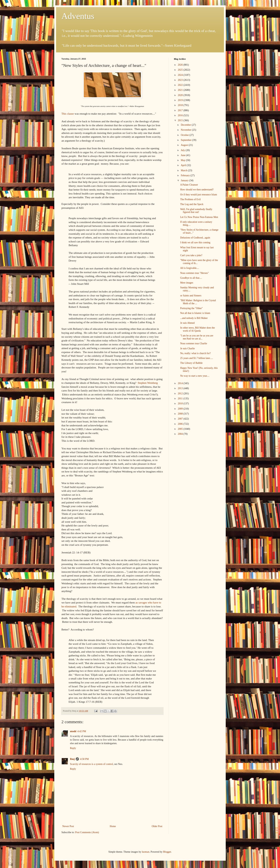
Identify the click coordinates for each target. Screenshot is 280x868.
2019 (181, 100)
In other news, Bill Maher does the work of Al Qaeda (197, 329)
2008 (181, 414)
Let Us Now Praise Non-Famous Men (199, 217)
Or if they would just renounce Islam (199, 195)
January (185, 180)
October (185, 135)
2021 (181, 90)
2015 (181, 120)
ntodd (73, 731)
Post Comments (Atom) (87, 832)
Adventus (78, 16)
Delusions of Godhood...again (195, 238)
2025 (181, 70)
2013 (181, 388)
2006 (181, 424)
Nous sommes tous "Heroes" (194, 273)
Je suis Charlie (187, 348)
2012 (181, 394)
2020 (181, 95)
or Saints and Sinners (191, 296)
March (184, 170)
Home (113, 826)
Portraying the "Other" (192, 308)
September (186, 140)
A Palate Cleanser (189, 185)
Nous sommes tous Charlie (194, 343)
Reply (73, 748)
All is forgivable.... (190, 268)
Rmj (72, 759)
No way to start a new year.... (195, 376)
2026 (181, 65)
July (183, 150)
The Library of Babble (191, 363)
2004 (181, 434)
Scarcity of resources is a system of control (92, 764)
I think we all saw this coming (195, 242)
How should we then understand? (197, 190)
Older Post (157, 826)
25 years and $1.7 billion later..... (197, 358)
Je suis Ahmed (187, 323)
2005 (181, 429)
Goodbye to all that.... (191, 278)
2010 (181, 404)
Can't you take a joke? (191, 255)
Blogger (167, 852)
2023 (181, 80)
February (186, 175)
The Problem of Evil (190, 199)
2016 (181, 115)
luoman (146, 852)
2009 (181, 409)
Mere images (187, 283)
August (185, 145)
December (186, 125)
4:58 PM (84, 759)
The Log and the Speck (192, 204)
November (186, 130)
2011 (181, 399)
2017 (181, 110)
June (183, 155)
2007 (181, 419)
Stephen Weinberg (148, 383)
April (184, 165)
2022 (181, 85)
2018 (181, 105)
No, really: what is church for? (195, 353)
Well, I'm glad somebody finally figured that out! (196, 211)
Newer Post (68, 826)
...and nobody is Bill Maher (194, 318)
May (183, 160)
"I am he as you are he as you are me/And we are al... (197, 337)
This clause (68, 114)
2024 (181, 75)
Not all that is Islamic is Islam (195, 313)
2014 (181, 383)
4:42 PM (82, 731)
